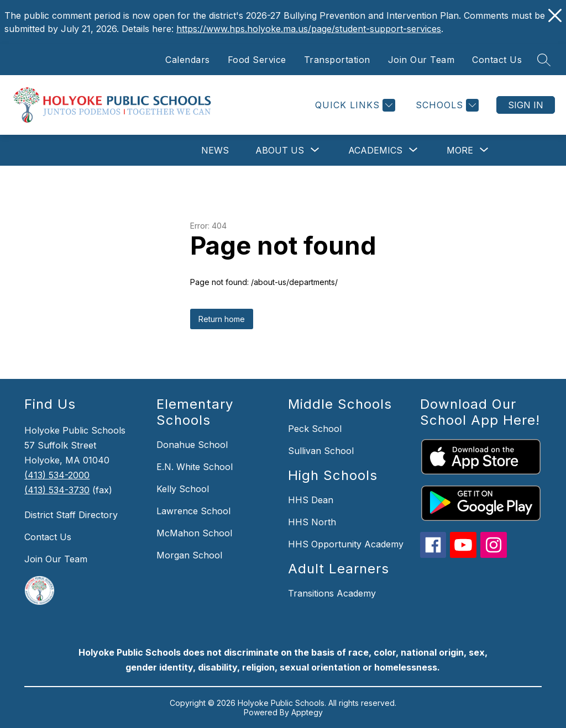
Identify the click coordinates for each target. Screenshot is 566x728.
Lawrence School (193, 511)
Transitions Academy (332, 593)
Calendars (188, 60)
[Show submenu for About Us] (280, 150)
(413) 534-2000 (57, 475)
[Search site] (544, 60)
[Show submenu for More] (460, 150)
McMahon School (194, 533)
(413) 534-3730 (57, 490)
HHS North (312, 522)
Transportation (337, 60)
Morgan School (189, 555)
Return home (222, 319)
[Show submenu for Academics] (375, 150)
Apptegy (307, 712)
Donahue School (192, 445)
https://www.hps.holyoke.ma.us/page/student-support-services (309, 29)
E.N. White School (195, 467)
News (215, 150)
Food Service (257, 60)
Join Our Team (421, 60)
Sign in (526, 105)
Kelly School (183, 489)
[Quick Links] (354, 105)
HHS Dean (311, 500)
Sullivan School (321, 451)
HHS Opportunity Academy (346, 544)
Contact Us (497, 60)
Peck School (315, 429)
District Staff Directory (71, 515)
